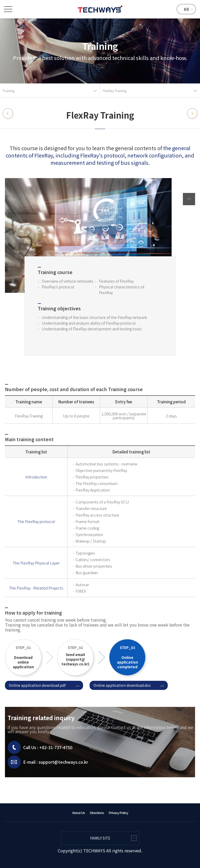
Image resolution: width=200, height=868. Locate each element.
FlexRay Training (114, 91)
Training (8, 91)
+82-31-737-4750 (56, 747)
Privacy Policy (118, 813)
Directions (97, 813)
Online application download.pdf (37, 685)
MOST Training (192, 113)
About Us (78, 813)
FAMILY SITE (100, 838)
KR (186, 9)
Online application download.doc (122, 685)
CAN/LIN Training (8, 113)
